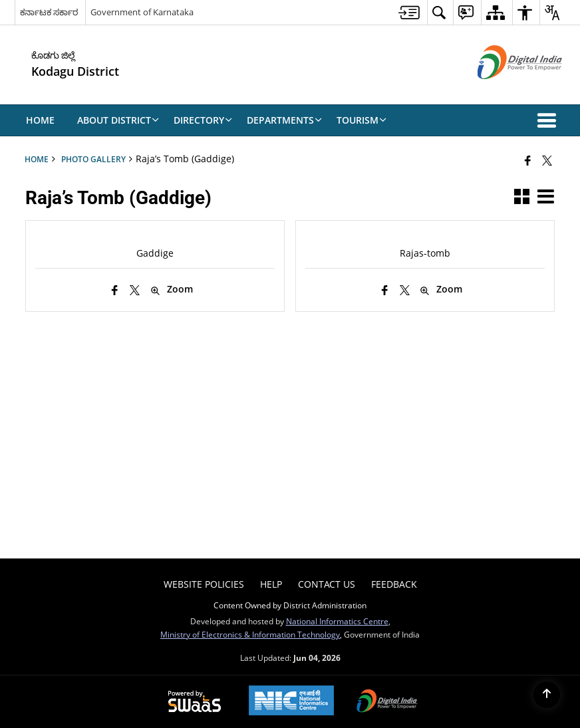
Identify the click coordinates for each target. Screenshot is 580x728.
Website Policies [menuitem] (204, 584)
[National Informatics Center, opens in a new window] (291, 702)
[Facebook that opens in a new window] (528, 160)
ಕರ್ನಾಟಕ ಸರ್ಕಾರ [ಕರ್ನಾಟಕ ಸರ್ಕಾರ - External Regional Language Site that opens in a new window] (49, 12)
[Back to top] (547, 695)
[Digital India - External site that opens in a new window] (503, 90)
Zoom (172, 290)
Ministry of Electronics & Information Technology (250, 634)
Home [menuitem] (40, 120)
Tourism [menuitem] (362, 120)
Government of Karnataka (142, 12)
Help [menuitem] (271, 584)
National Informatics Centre (337, 621)
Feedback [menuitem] (394, 584)
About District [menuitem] (118, 120)
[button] (549, 120)
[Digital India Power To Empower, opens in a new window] (387, 702)
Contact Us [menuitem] (327, 584)
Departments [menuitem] (284, 120)
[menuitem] (409, 12)
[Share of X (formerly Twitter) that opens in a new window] (547, 160)
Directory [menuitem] (203, 120)
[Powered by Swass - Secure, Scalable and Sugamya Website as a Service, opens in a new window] (195, 702)
